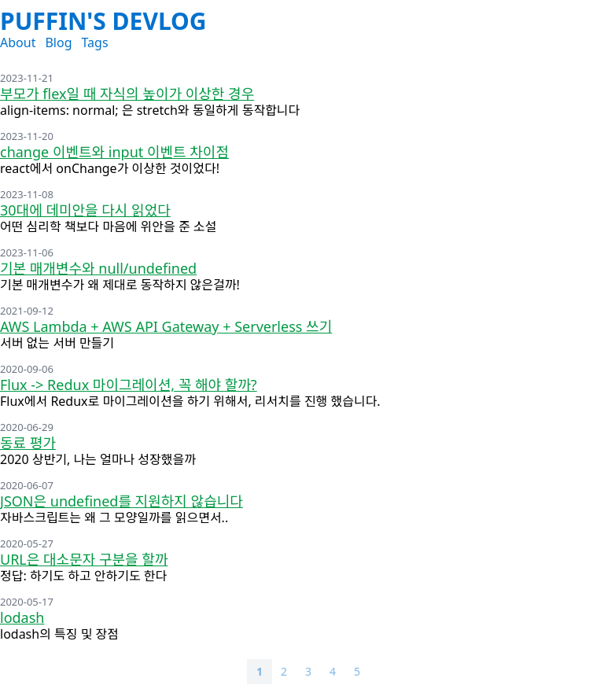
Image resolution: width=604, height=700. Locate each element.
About (18, 42)
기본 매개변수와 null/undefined (98, 268)
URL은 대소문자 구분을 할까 (84, 559)
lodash (22, 617)
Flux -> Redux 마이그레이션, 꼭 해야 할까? (129, 385)
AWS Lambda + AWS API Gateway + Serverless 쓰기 (166, 326)
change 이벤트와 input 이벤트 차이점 (114, 152)
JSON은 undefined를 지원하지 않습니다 (122, 501)
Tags (94, 42)
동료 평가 (28, 443)
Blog (58, 42)
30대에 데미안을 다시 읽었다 (85, 210)
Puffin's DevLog (103, 21)
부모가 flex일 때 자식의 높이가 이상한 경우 (127, 94)
